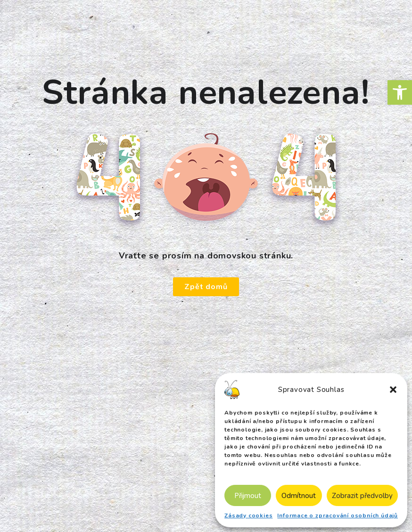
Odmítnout (299, 496)
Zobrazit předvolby (362, 496)
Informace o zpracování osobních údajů (338, 515)
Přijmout (248, 496)
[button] (400, 92)
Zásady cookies (248, 515)
